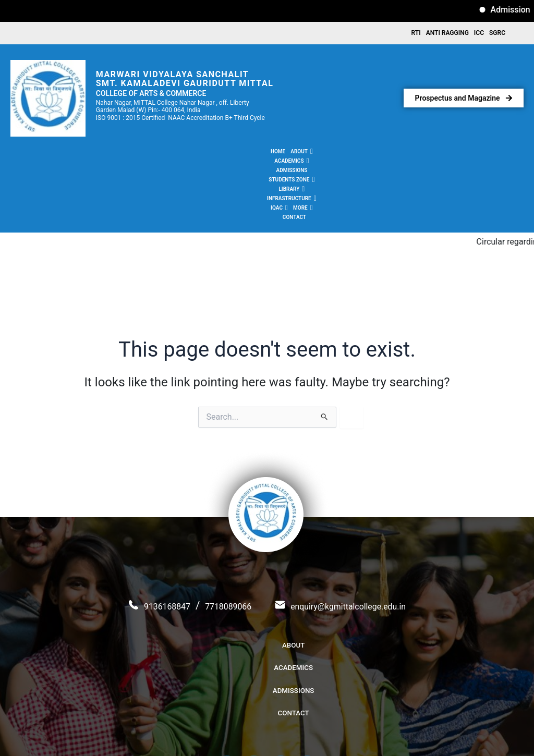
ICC (479, 34)
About (132, 154)
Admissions (204, 154)
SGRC (497, 34)
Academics (166, 154)
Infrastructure (332, 154)
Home (108, 154)
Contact (421, 154)
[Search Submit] (325, 353)
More (394, 154)
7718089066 (219, 563)
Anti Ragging (447, 34)
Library (289, 154)
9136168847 (145, 563)
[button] (132, 154)
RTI (416, 34)
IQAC (371, 154)
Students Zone (248, 154)
